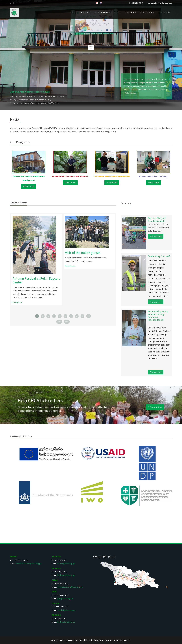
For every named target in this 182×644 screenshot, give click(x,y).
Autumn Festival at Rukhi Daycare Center (34, 280)
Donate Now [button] (116, 406)
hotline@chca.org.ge (66, 564)
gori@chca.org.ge (65, 598)
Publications (147, 12)
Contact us (164, 12)
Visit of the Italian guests (80, 253)
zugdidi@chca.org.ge (66, 610)
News (117, 12)
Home (73, 12)
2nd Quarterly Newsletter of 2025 (30, 92)
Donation (130, 12)
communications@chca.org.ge (160, 3)
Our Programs (102, 12)
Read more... (16, 302)
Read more (29, 186)
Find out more (156, 239)
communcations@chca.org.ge (70, 587)
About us (85, 12)
